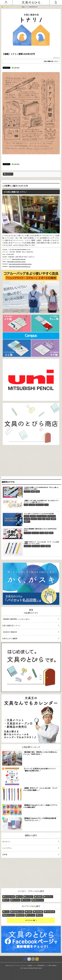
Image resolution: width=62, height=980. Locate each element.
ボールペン (34, 519)
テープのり (32, 505)
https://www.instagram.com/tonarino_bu (20, 267)
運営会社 (55, 966)
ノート (46, 505)
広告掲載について (32, 966)
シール (7, 912)
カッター (26, 516)
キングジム (33, 516)
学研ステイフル (38, 900)
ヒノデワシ (29, 897)
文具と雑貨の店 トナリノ (51, 61)
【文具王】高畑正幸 (30, 632)
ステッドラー (35, 533)
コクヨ (26, 505)
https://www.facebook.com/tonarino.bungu (20, 264)
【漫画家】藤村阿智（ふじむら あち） (30, 619)
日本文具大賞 (50, 912)
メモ (44, 519)
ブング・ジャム (36, 546)
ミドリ (40, 519)
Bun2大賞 (21, 915)
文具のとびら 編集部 (30, 638)
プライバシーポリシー (21, 966)
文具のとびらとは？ (10, 966)
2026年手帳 (39, 912)
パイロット (27, 492)
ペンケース (31, 915)
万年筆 (33, 492)
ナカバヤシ (49, 897)
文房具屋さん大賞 (18, 912)
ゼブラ (7, 900)
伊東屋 (46, 533)
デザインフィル (40, 505)
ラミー (43, 546)
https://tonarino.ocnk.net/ (19, 259)
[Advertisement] (31, 461)
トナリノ (8, 174)
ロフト (42, 533)
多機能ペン (27, 522)
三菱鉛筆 (53, 519)
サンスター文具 (9, 897)
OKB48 (29, 912)
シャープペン (27, 533)
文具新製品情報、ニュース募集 (44, 966)
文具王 (38, 492)
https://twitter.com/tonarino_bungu (16, 262)
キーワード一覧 (30, 920)
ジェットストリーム (42, 516)
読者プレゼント (9, 915)
